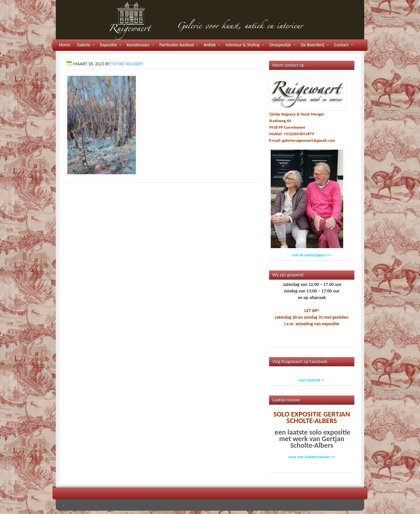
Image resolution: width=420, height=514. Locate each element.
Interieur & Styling (243, 46)
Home (65, 45)
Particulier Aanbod (178, 46)
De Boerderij (313, 46)
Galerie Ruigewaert (210, 20)
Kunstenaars (139, 46)
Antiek (210, 46)
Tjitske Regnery (127, 64)
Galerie (84, 46)
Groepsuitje (281, 46)
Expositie (109, 46)
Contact (342, 46)
